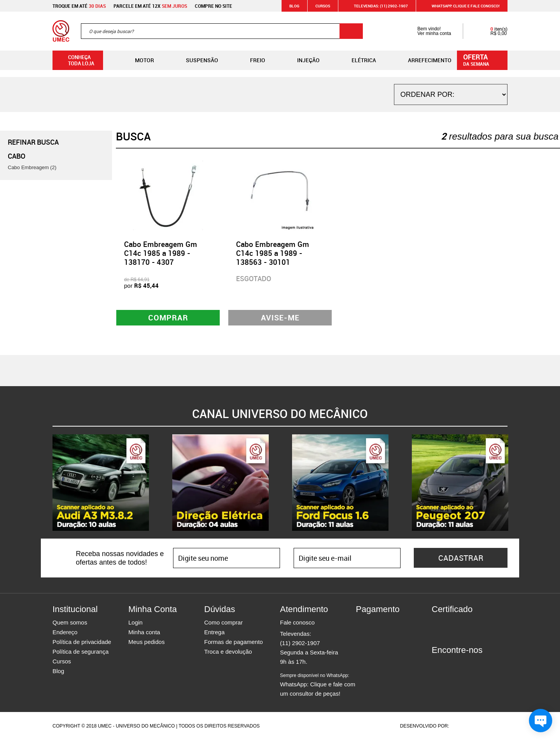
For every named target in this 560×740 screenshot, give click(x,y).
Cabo (17, 156)
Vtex (493, 726)
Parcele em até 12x (150, 6)
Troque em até (79, 6)
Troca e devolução (228, 652)
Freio (251, 60)
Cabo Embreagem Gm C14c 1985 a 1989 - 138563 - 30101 (273, 253)
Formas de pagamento (234, 642)
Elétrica (358, 60)
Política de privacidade (82, 642)
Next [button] (513, 483)
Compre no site (213, 6)
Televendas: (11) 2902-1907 (376, 6)
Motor (138, 60)
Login (136, 622)
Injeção (302, 60)
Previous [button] (47, 483)
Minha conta (144, 632)
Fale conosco (297, 622)
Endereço (65, 632)
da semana (483, 59)
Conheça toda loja (75, 60)
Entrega (214, 632)
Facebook (437, 664)
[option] (101, 483)
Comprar (168, 318)
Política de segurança (80, 652)
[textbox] (222, 31)
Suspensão (196, 60)
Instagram (451, 664)
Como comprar (223, 622)
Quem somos (70, 622)
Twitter (465, 664)
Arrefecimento (423, 60)
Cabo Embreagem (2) (32, 167)
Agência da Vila (464, 726)
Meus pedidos (146, 642)
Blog (294, 6)
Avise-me (280, 318)
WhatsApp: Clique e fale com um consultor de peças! (318, 685)
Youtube (478, 664)
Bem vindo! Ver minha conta (426, 31)
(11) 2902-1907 (300, 643)
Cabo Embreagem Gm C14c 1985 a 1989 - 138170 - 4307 (161, 253)
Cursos (323, 6)
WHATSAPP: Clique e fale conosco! (461, 6)
